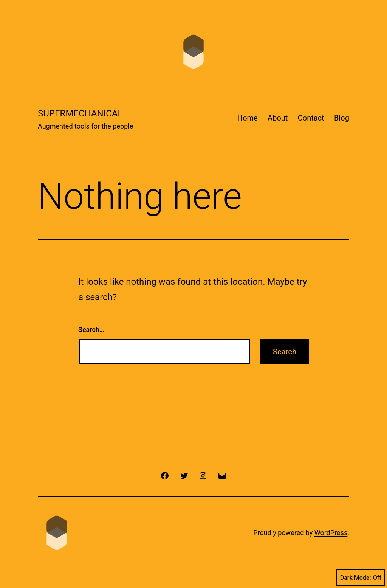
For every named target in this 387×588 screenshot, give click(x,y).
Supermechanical (80, 113)
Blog (342, 118)
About (278, 118)
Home (248, 118)
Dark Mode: (361, 578)
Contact (311, 118)
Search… (91, 330)
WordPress (331, 533)
